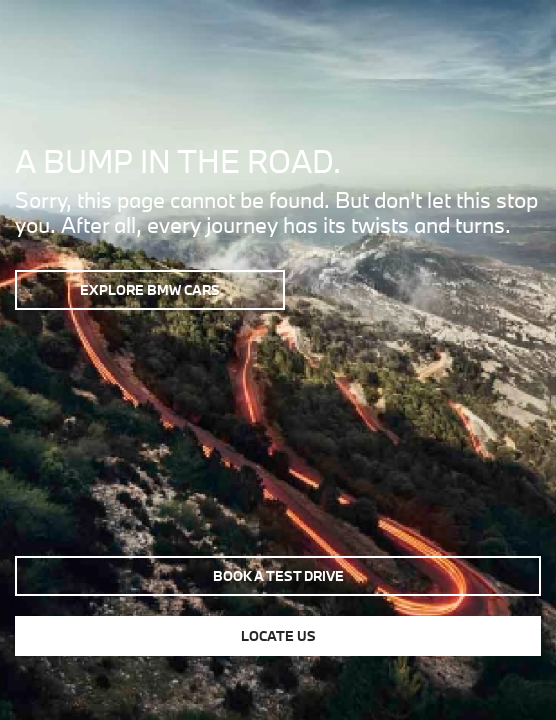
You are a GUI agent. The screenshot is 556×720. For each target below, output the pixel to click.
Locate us (278, 636)
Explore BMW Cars (150, 290)
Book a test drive (278, 576)
